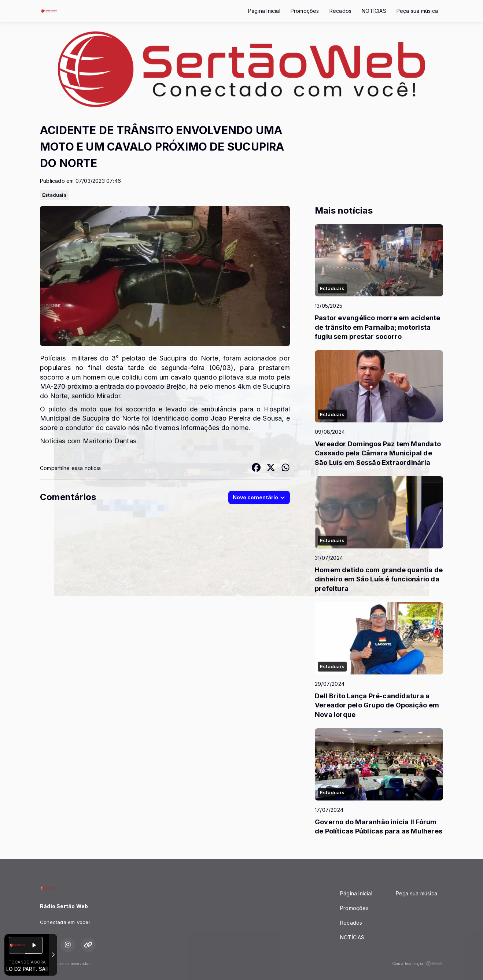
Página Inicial (264, 11)
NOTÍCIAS (374, 11)
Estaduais (54, 195)
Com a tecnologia (418, 964)
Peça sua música (417, 11)
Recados (340, 11)
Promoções (305, 11)
